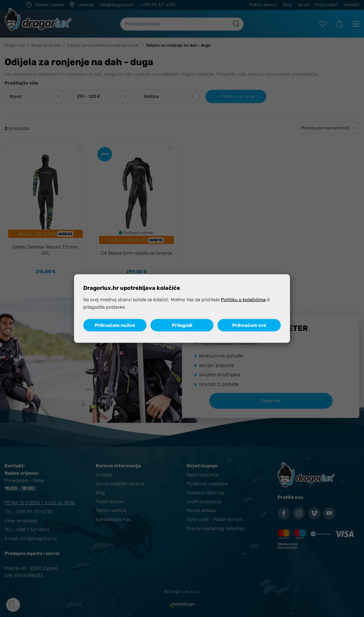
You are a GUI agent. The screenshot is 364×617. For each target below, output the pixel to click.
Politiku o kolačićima (243, 300)
